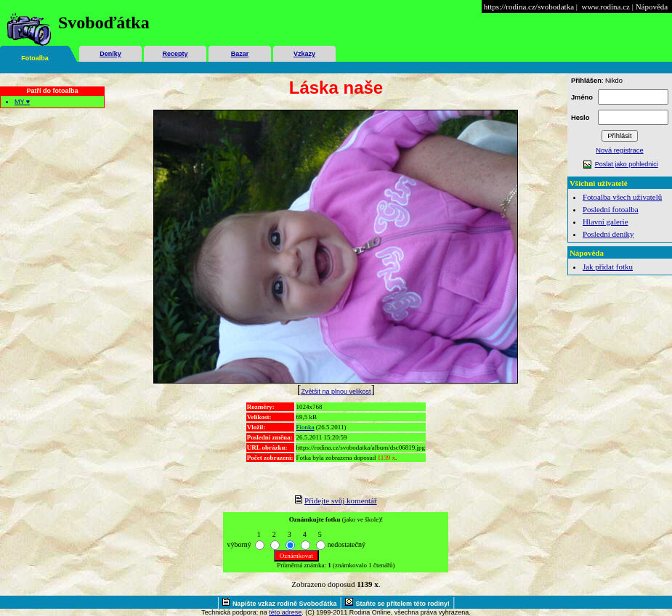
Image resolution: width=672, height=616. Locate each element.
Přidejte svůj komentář (341, 500)
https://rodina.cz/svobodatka (529, 7)
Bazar (240, 54)
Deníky (110, 54)
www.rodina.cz (605, 7)
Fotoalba (35, 58)
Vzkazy (304, 54)
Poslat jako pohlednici (627, 164)
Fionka (305, 427)
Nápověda (652, 7)
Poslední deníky (608, 234)
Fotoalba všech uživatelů (622, 197)
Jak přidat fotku (608, 267)
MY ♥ (22, 102)
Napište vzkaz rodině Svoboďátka (285, 604)
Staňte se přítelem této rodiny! (403, 604)
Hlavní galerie (606, 222)
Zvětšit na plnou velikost (336, 392)
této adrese (285, 612)
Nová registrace (619, 150)
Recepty (175, 54)
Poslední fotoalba (611, 209)
